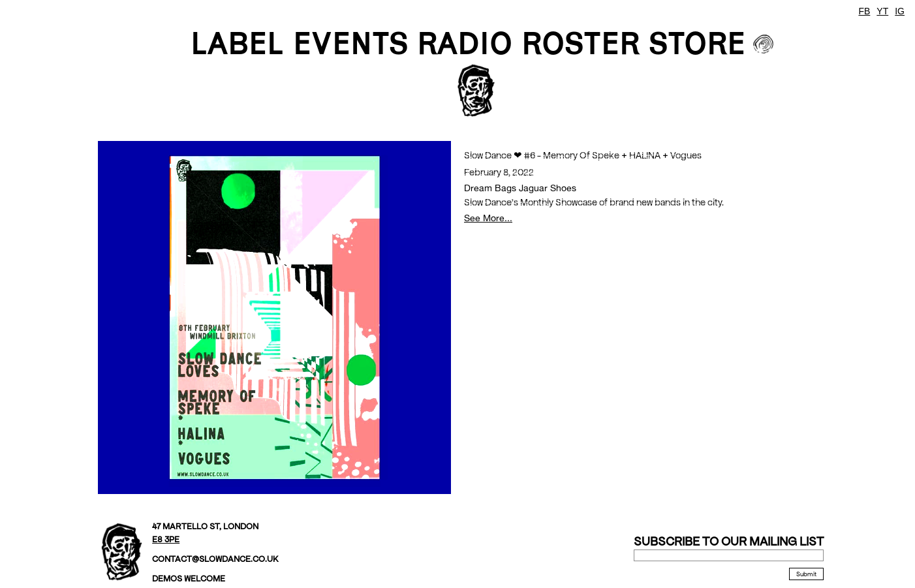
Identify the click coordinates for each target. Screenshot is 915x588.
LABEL (237, 43)
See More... (488, 218)
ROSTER (581, 43)
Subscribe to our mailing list (729, 541)
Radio (465, 43)
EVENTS (350, 43)
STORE (697, 43)
